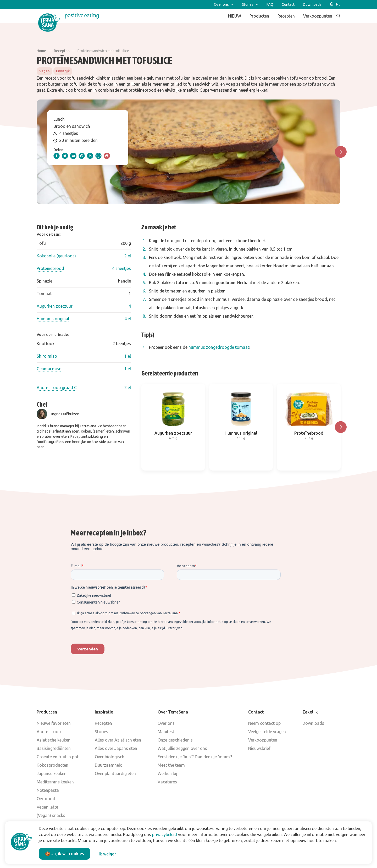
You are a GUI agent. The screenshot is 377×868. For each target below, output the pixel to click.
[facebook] (57, 156)
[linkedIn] (90, 156)
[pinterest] (82, 156)
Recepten (62, 51)
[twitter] (65, 156)
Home (41, 51)
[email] (73, 156)
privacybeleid (165, 834)
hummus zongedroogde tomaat (219, 347)
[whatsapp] (98, 156)
